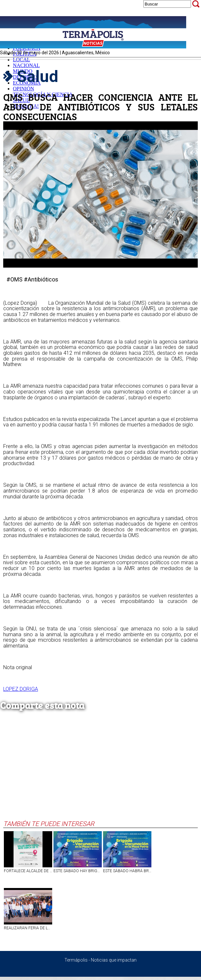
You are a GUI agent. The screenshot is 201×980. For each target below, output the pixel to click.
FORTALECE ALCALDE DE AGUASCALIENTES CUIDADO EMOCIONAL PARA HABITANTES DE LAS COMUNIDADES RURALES (28, 871)
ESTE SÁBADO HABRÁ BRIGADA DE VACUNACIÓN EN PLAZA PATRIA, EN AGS (127, 871)
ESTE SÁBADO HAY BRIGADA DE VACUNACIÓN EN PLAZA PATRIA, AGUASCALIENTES (78, 871)
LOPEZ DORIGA (21, 689)
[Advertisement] (99, 771)
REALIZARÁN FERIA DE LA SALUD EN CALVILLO (28, 928)
